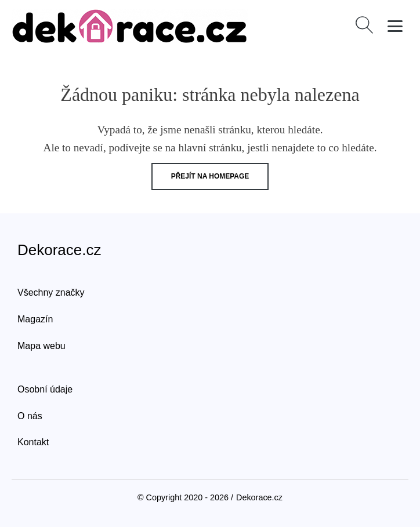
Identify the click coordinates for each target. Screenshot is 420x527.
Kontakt (33, 442)
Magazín (35, 319)
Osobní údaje (45, 389)
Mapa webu (41, 346)
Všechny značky (51, 292)
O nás (30, 416)
